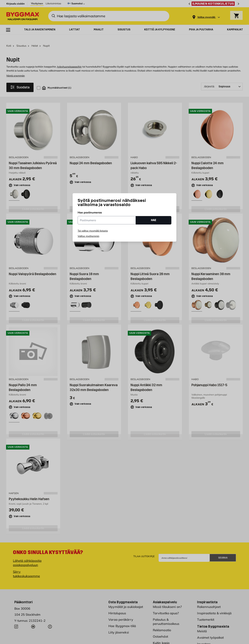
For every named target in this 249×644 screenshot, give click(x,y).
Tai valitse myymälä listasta (93, 231)
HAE (154, 220)
